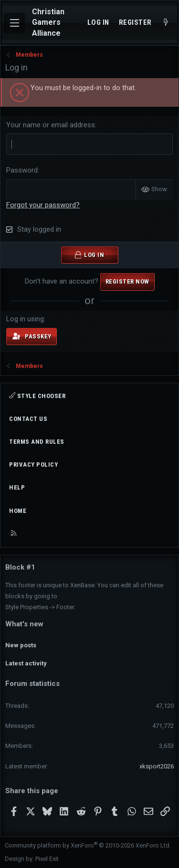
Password (22, 170)
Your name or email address (51, 125)
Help (17, 487)
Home (18, 511)
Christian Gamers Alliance (48, 22)
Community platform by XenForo (88, 845)
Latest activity (26, 663)
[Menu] (14, 23)
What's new (24, 624)
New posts (21, 645)
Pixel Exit (47, 859)
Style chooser (37, 396)
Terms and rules (37, 442)
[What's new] (166, 23)
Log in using (25, 319)
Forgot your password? (43, 205)
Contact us (28, 419)
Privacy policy (33, 465)
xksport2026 (157, 766)
